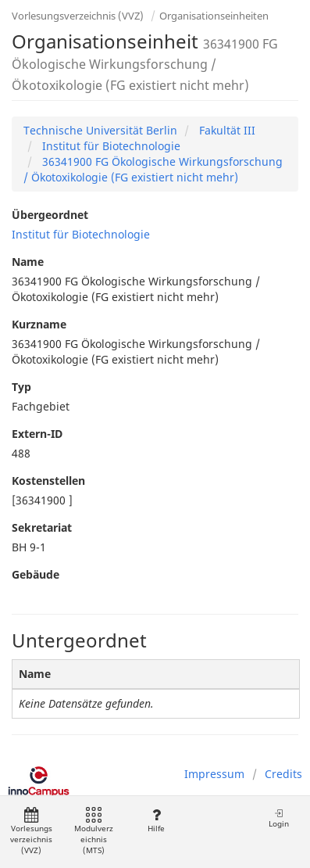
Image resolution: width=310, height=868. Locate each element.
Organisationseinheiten (214, 16)
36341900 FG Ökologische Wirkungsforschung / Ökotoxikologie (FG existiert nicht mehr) (153, 169)
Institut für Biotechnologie (110, 146)
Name (28, 262)
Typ (21, 387)
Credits (283, 774)
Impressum (214, 774)
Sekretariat (42, 527)
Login (279, 818)
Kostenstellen (48, 481)
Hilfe (156, 821)
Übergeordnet (50, 215)
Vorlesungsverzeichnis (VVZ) (78, 16)
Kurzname (39, 324)
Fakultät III (226, 130)
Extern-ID (37, 434)
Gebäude (36, 574)
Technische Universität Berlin (100, 130)
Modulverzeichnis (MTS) (94, 832)
